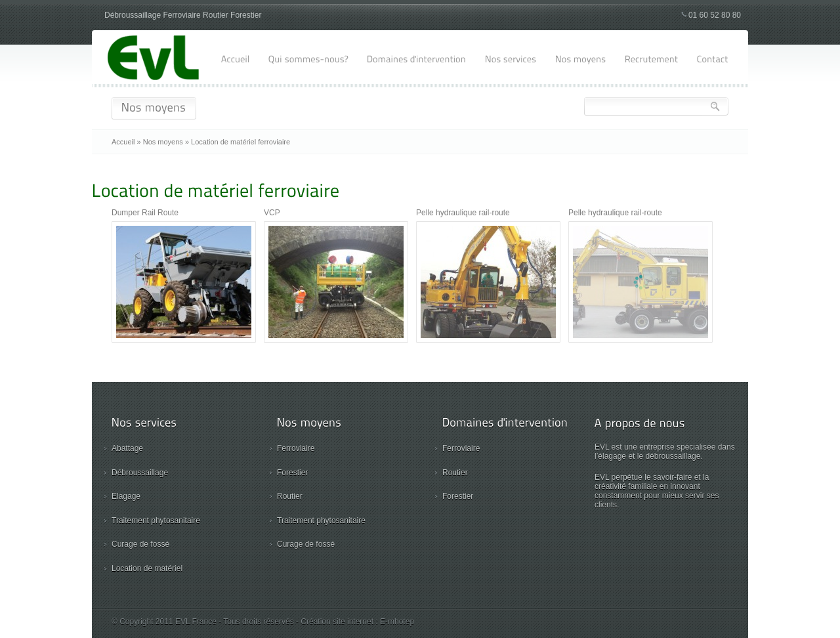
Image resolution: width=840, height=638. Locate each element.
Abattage (127, 448)
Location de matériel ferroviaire (241, 142)
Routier (290, 496)
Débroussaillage (140, 473)
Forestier (292, 473)
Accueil (123, 142)
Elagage (126, 496)
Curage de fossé (140, 544)
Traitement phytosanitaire (156, 521)
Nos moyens (163, 142)
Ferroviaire (296, 448)
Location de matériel (147, 568)
